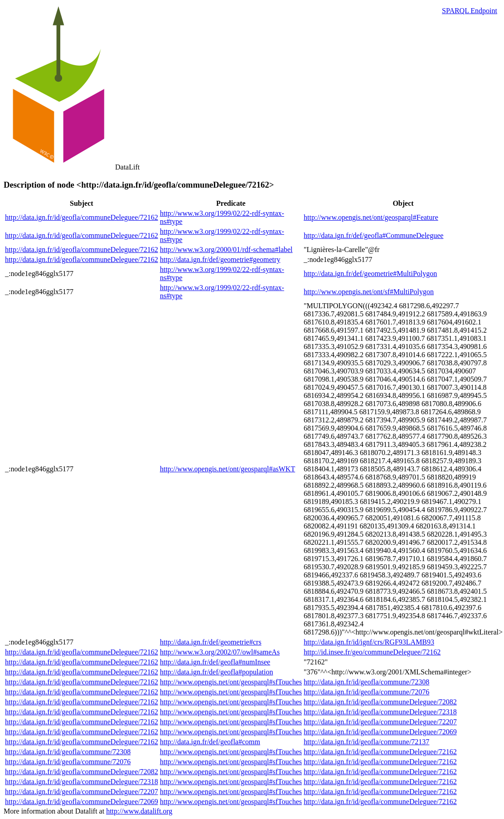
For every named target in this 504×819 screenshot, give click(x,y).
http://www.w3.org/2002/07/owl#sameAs (220, 652)
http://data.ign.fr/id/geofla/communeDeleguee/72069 (380, 732)
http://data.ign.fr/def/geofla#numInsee (215, 662)
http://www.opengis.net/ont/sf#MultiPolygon (369, 292)
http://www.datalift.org (139, 811)
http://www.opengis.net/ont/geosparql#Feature (371, 217)
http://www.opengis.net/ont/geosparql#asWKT (228, 469)
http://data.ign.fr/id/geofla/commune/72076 (366, 692)
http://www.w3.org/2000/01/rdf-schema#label (226, 250)
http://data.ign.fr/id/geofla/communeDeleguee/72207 (380, 722)
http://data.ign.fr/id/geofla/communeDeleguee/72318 (380, 712)
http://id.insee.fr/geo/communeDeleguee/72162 (372, 652)
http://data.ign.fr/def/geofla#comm (210, 742)
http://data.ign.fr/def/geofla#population (217, 672)
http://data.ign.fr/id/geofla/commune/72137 (366, 742)
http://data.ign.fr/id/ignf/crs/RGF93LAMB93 (369, 642)
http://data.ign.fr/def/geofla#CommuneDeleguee (373, 235)
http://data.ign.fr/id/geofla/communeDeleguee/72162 (82, 217)
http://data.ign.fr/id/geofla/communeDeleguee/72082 (380, 702)
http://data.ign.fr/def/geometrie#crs (211, 642)
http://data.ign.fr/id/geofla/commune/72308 (366, 682)
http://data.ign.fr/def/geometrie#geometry (220, 259)
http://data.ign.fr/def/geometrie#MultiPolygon (370, 274)
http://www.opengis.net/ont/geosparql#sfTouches (231, 682)
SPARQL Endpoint (470, 11)
